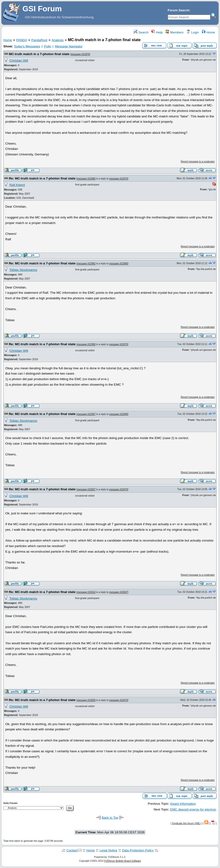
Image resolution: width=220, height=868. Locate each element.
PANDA (22, 40)
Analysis (58, 40)
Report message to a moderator (198, 162)
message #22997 (86, 414)
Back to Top (110, 818)
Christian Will (19, 61)
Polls (48, 46)
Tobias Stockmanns (23, 270)
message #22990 (86, 344)
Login (193, 32)
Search (141, 32)
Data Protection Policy (138, 850)
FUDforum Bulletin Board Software (122, 861)
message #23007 (86, 489)
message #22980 (86, 179)
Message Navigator (69, 46)
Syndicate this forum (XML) (186, 823)
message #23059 (86, 700)
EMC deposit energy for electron (193, 809)
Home (208, 32)
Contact (72, 850)
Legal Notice (108, 850)
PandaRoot (39, 40)
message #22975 (80, 54)
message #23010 (86, 592)
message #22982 (86, 264)
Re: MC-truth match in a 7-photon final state (42, 178)
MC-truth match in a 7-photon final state (39, 54)
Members (174, 32)
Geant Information (183, 804)
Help (157, 32)
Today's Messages (27, 46)
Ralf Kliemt (17, 185)
